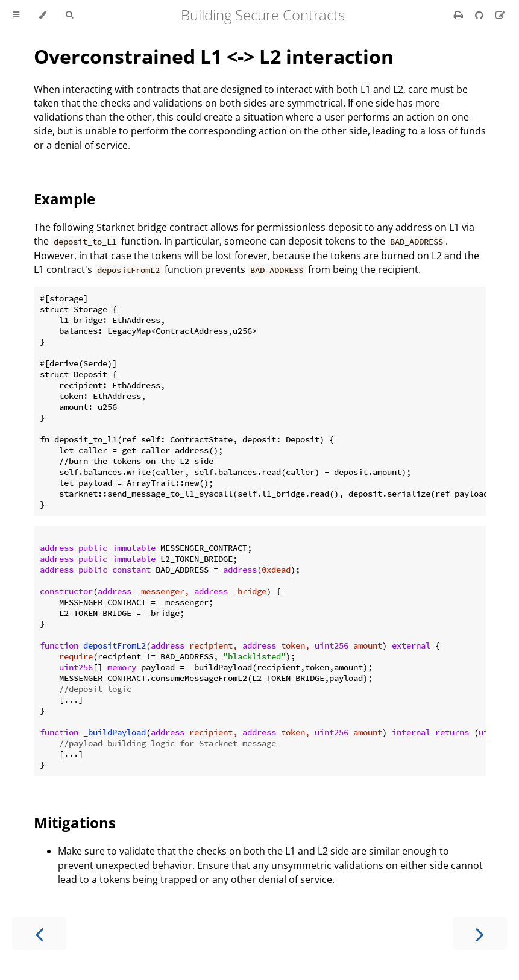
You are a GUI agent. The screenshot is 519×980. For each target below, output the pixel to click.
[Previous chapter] (39, 933)
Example (64, 199)
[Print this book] (460, 15)
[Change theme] (42, 15)
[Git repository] (480, 15)
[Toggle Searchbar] (69, 15)
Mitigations (75, 822)
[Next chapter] (480, 933)
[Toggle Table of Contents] (16, 15)
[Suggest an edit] (500, 15)
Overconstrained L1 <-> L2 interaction (214, 56)
